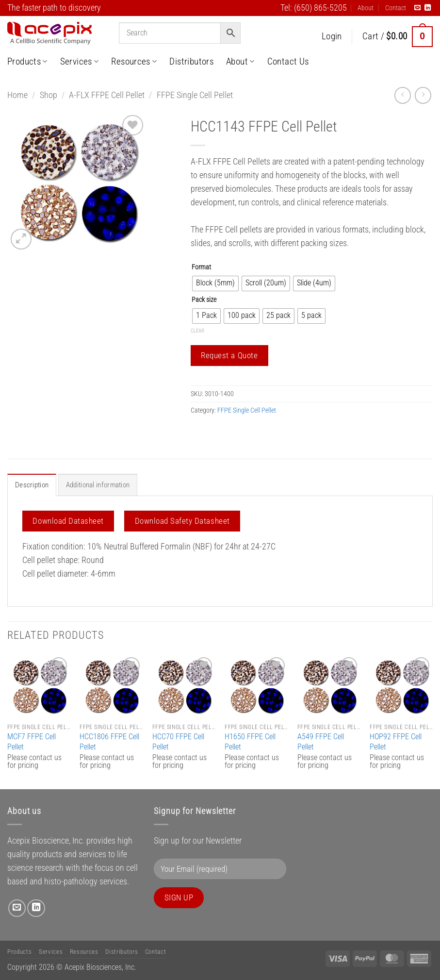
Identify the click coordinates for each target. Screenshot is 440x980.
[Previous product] (423, 95)
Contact (396, 8)
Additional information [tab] (95, 485)
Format (201, 267)
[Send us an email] (417, 8)
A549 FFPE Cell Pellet (321, 741)
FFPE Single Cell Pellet (195, 95)
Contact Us (288, 61)
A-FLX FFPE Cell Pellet (107, 95)
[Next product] (403, 95)
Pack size (204, 300)
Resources (134, 61)
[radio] (215, 283)
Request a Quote (229, 355)
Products (27, 61)
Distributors (191, 61)
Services (80, 61)
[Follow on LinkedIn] (428, 8)
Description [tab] (31, 485)
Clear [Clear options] (197, 331)
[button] (332, 37)
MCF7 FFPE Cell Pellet (32, 741)
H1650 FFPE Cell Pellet (250, 741)
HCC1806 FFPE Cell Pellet (109, 741)
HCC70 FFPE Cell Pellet (178, 741)
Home (17, 95)
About (366, 8)
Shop (49, 95)
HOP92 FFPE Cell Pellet (396, 741)
